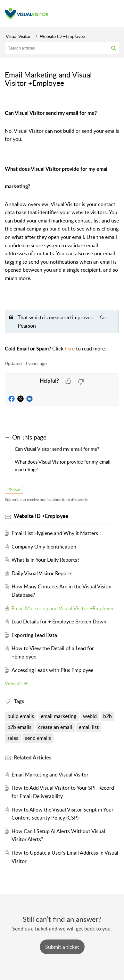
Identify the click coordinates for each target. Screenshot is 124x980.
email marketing (58, 716)
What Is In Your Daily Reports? (45, 560)
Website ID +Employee (62, 36)
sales (13, 738)
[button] (114, 48)
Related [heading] (33, 758)
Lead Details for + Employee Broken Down (59, 622)
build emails (21, 716)
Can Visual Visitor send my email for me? (58, 449)
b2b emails (19, 727)
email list (89, 727)
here (70, 349)
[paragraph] (62, 228)
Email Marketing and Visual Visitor (50, 775)
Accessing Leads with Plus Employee (52, 670)
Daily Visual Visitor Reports (42, 573)
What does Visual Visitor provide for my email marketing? (63, 466)
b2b (107, 716)
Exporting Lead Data (34, 635)
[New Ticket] (62, 947)
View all (17, 683)
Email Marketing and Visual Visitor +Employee (63, 608)
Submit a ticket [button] (62, 947)
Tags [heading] (19, 701)
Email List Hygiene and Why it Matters (55, 533)
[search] (62, 48)
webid (90, 716)
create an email (55, 727)
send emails (38, 738)
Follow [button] (14, 490)
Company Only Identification (44, 547)
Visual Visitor (18, 36)
